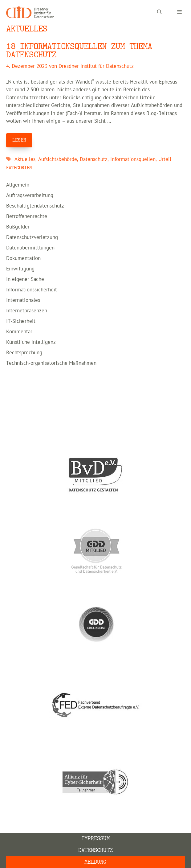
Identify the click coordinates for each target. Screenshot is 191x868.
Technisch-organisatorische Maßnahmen (51, 363)
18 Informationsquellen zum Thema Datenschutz (79, 51)
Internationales (23, 300)
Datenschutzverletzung (32, 237)
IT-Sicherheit (21, 321)
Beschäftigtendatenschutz (35, 206)
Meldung (95, 862)
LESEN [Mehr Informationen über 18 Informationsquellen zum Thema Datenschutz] (19, 140)
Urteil (165, 159)
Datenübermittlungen (30, 248)
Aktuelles (25, 159)
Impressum (95, 839)
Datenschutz (94, 159)
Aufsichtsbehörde (58, 159)
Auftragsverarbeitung (30, 195)
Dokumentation (23, 258)
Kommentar (19, 332)
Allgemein (18, 185)
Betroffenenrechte (27, 216)
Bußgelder (18, 227)
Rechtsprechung (24, 353)
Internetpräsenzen (27, 311)
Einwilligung (20, 269)
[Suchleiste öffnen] (159, 12)
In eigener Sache (25, 279)
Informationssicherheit (32, 290)
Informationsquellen (133, 159)
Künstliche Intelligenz (31, 342)
